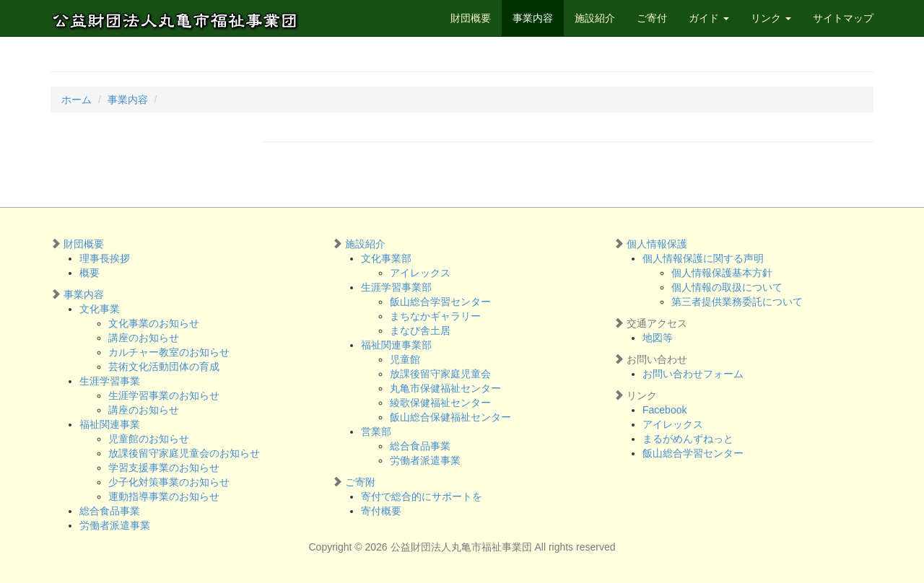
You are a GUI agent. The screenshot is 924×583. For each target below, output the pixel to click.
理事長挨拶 (105, 258)
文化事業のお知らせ (154, 323)
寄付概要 (381, 511)
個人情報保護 (657, 244)
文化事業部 (386, 258)
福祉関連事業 (110, 424)
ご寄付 (652, 18)
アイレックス (420, 273)
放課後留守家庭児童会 (440, 374)
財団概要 (471, 18)
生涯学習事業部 (396, 287)
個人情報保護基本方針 (722, 273)
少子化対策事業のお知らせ (169, 482)
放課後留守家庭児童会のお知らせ (184, 453)
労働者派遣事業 (115, 525)
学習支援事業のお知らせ (164, 468)
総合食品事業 (110, 511)
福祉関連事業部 (396, 345)
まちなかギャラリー (435, 316)
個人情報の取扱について (727, 287)
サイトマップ (843, 18)
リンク (771, 18)
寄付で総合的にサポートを (422, 496)
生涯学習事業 (110, 381)
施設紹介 (595, 18)
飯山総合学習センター (440, 302)
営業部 (376, 431)
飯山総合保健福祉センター (450, 417)
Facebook (664, 410)
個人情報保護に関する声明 (703, 258)
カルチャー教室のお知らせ (169, 352)
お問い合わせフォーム (693, 374)
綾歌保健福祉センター (440, 403)
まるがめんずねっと (688, 439)
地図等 (658, 338)
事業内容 (533, 18)
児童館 (405, 359)
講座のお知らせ (144, 338)
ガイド (709, 18)
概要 (90, 273)
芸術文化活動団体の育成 (164, 367)
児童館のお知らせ (149, 439)
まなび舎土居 (420, 330)
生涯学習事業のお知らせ (164, 395)
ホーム (77, 100)
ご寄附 (360, 482)
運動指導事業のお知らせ (164, 496)
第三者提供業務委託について (737, 302)
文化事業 (100, 309)
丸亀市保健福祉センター (445, 388)
